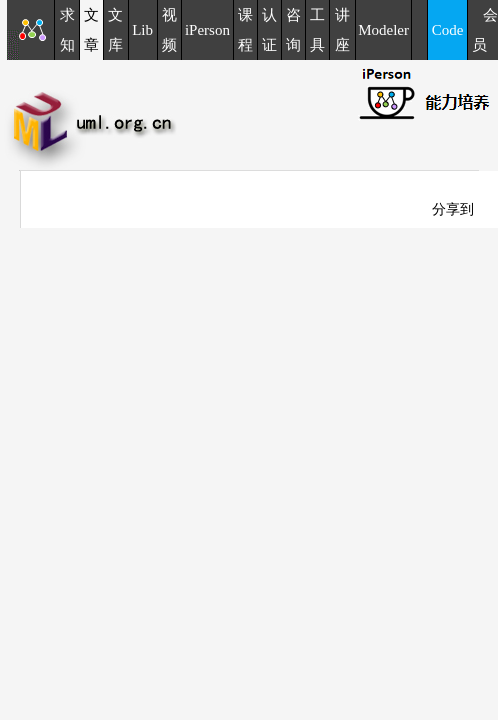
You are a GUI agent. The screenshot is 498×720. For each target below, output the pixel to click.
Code (448, 30)
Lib (142, 30)
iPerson (207, 30)
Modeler (383, 30)
